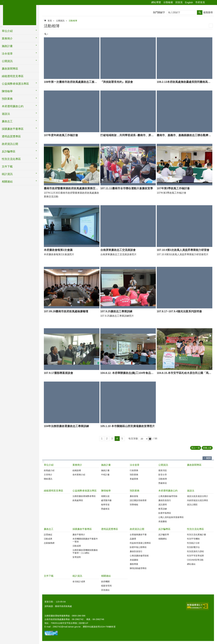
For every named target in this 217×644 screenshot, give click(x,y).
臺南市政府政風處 (20, 15)
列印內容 (211, 26)
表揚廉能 (163, 521)
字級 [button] (213, 3)
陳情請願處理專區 (138, 568)
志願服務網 (49, 543)
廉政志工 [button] (7, 121)
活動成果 (48, 539)
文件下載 (7, 167)
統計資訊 (77, 576)
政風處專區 (78, 500)
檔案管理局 (106, 586)
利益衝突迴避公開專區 (140, 543)
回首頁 (179, 2)
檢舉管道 (105, 505)
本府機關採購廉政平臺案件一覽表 (85, 540)
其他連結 (105, 590)
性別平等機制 (193, 539)
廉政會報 (134, 496)
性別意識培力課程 (195, 551)
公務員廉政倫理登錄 (168, 496)
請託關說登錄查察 (138, 500)
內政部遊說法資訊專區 (198, 500)
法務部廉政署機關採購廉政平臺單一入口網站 (85, 551)
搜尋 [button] (200, 12)
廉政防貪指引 (165, 500)
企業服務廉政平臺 (138, 535)
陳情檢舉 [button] (7, 91)
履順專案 (134, 564)
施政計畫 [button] (7, 46)
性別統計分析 (193, 543)
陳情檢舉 (106, 491)
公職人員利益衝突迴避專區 (171, 517)
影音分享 (163, 475)
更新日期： (50, 602)
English (189, 2)
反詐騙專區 (164, 529)
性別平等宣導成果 (195, 556)
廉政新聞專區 (10, 69)
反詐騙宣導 (164, 535)
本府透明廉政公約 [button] (13, 106)
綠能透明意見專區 (13, 76)
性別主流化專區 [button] (11, 159)
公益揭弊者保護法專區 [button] (15, 84)
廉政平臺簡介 (79, 535)
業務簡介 (77, 465)
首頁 (50, 21)
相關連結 (106, 576)
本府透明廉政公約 (168, 491)
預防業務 (134, 475)
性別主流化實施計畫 (197, 535)
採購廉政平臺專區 (82, 529)
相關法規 (105, 496)
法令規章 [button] (7, 54)
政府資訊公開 (137, 529)
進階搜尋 (208, 12)
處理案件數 (106, 500)
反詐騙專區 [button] (9, 151)
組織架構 (77, 470)
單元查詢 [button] (46, 34)
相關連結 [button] (7, 182)
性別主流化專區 (195, 529)
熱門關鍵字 (159, 12)
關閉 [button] (209, 458)
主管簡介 (48, 475)
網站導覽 (156, 2)
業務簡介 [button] (7, 39)
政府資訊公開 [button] (10, 144)
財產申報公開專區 (138, 547)
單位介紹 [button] (7, 31)
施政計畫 (106, 465)
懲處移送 (163, 483)
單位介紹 (49, 465)
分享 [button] (209, 3)
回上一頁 (196, 448)
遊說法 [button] (6, 114)
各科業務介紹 (79, 475)
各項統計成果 (79, 582)
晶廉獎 (133, 539)
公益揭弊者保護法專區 (85, 491)
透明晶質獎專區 (11, 136)
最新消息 (163, 470)
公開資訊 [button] (7, 61)
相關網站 (163, 539)
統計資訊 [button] (7, 174)
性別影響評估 (193, 547)
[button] (150, 439)
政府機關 (105, 582)
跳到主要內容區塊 (2, 2)
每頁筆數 (133, 439)
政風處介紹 (49, 470)
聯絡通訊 (48, 479)
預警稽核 (134, 505)
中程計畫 (105, 475)
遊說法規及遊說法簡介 (198, 496)
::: (3, 2)
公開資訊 (60, 21)
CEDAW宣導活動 (195, 560)
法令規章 (135, 465)
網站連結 (191, 564)
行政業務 (134, 470)
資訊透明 (163, 505)
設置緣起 (48, 535)
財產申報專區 (165, 513)
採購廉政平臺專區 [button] (13, 129)
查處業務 (134, 479)
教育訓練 (163, 509)
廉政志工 (49, 529)
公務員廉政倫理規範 (139, 556)
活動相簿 (73, 21)
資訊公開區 (192, 505)
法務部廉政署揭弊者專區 (84, 496)
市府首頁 (200, 2)
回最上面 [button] (207, 448)
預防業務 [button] (7, 99)
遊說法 (191, 491)
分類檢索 (168, 2)
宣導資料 (77, 557)
